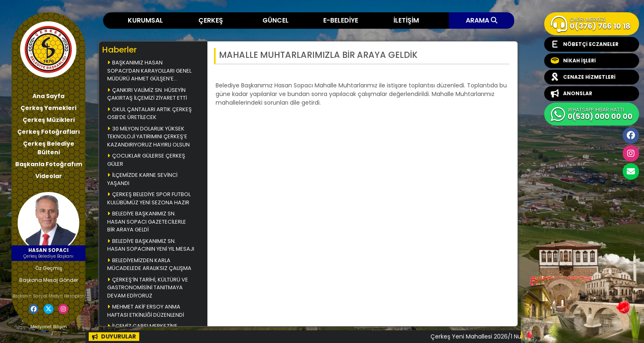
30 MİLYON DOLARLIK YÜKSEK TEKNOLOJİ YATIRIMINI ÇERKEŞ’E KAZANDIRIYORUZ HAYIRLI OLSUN (148, 137)
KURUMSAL (145, 20)
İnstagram (631, 153)
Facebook (631, 135)
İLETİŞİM (406, 20)
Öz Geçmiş (49, 268)
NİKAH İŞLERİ (573, 61)
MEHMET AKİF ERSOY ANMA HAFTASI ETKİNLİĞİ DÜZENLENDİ (146, 311)
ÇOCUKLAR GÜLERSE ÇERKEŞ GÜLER (146, 160)
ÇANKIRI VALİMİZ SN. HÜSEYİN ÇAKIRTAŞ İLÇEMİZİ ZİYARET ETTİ (147, 94)
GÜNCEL (276, 20)
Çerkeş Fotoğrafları (49, 132)
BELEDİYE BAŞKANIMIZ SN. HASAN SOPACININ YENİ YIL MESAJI (151, 245)
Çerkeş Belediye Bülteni (49, 148)
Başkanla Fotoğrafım (49, 164)
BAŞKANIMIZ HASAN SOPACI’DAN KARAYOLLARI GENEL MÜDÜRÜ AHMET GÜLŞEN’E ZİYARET (149, 71)
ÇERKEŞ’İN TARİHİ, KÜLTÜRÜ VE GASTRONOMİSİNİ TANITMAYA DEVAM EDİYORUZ (148, 288)
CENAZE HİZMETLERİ (583, 77)
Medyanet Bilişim (49, 327)
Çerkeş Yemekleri (48, 108)
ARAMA (482, 20)
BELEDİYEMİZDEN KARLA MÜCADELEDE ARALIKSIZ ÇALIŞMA (149, 264)
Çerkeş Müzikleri (49, 120)
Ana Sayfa (48, 96)
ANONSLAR (572, 94)
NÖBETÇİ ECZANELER (585, 44)
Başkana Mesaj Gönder (49, 280)
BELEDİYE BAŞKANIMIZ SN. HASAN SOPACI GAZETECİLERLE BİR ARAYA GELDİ (147, 222)
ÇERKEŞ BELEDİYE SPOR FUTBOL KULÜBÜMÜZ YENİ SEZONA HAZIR (149, 198)
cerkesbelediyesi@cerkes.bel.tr (631, 171)
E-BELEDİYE (341, 20)
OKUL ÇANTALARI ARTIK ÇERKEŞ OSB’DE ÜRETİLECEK (149, 113)
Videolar (49, 176)
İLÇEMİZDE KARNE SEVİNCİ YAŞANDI (142, 179)
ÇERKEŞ (211, 20)
